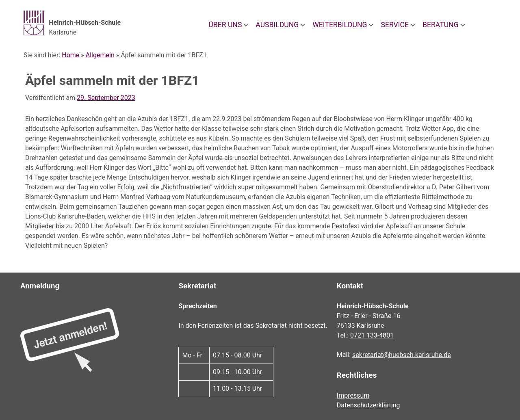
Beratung (441, 25)
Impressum (353, 395)
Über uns (225, 25)
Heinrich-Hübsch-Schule (85, 23)
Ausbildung (277, 25)
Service (395, 25)
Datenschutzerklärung (368, 405)
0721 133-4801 (372, 335)
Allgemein (100, 55)
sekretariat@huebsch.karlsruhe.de (402, 355)
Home (70, 55)
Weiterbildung (340, 25)
